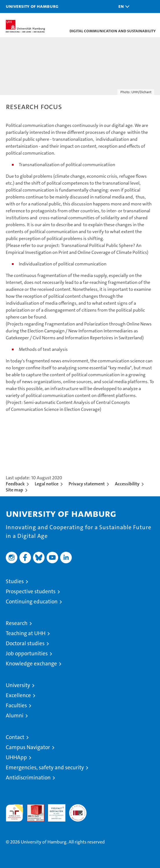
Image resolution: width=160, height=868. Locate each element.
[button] (122, 6)
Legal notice (47, 484)
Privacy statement (87, 484)
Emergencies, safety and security (45, 767)
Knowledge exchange (31, 664)
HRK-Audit (54, 810)
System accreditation (78, 810)
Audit (32, 807)
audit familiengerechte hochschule (14, 813)
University (18, 685)
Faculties (16, 705)
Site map (14, 490)
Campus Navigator (28, 747)
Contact (15, 737)
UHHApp (16, 757)
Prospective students (31, 591)
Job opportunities (27, 653)
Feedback (15, 484)
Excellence (18, 695)
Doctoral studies (25, 643)
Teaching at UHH (26, 633)
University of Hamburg (32, 6)
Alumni (15, 715)
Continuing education (32, 602)
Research (17, 623)
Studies (15, 581)
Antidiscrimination (28, 778)
